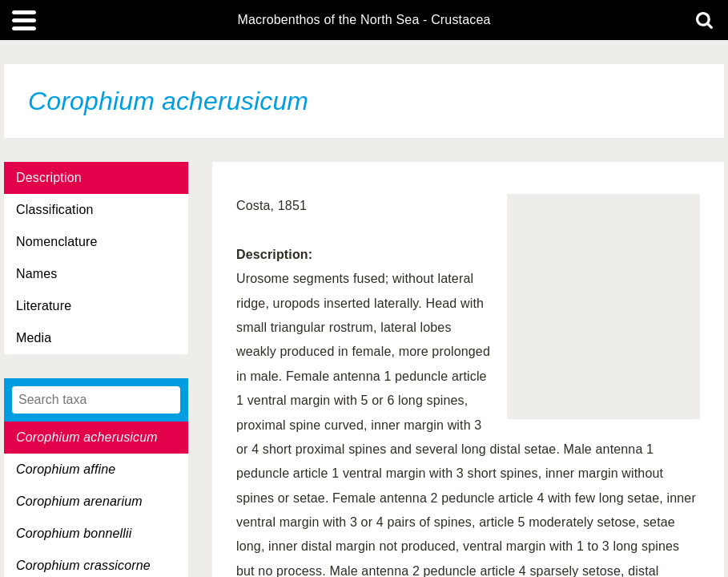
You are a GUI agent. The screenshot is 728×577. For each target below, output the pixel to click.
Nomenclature (57, 242)
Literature (44, 306)
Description (49, 178)
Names (36, 274)
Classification (55, 210)
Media (34, 338)
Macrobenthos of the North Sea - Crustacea (364, 20)
